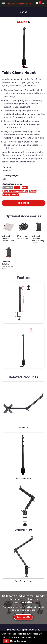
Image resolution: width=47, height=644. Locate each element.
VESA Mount (24, 428)
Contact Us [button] (23, 617)
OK (6, 641)
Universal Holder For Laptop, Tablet (8, 238)
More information (18, 641)
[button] (23, 66)
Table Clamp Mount (23, 479)
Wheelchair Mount (23, 530)
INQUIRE (24, 203)
